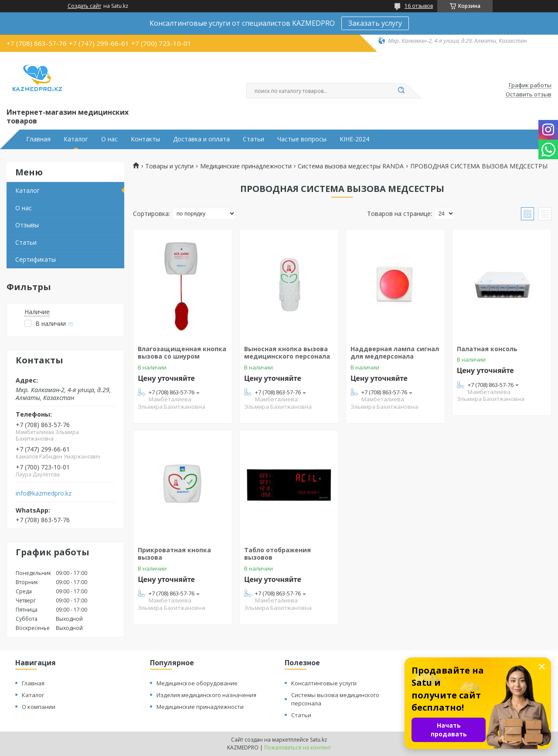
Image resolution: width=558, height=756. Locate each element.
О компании (39, 707)
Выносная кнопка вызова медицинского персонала (287, 353)
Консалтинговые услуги (324, 683)
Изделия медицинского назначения (206, 695)
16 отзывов (419, 6)
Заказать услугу (375, 23)
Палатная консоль (487, 349)
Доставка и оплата (201, 139)
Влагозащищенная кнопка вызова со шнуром (182, 353)
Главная (38, 139)
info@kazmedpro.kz (44, 493)
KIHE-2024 (354, 139)
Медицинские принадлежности (246, 166)
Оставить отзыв (529, 95)
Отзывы (27, 225)
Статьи (253, 139)
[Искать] (401, 91)
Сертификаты (36, 259)
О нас (109, 139)
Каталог (76, 139)
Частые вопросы (302, 139)
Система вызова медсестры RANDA (351, 166)
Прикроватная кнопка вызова (174, 554)
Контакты (145, 139)
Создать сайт (84, 6)
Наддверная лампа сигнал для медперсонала (395, 353)
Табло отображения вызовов (277, 554)
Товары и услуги (169, 166)
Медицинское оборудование (197, 683)
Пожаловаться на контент (298, 747)
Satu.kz (318, 740)
